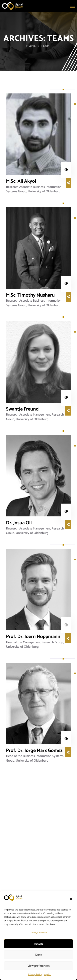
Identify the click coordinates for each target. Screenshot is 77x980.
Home (31, 46)
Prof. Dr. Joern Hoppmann (33, 637)
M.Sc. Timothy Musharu (30, 295)
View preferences (38, 966)
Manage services (39, 932)
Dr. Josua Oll (19, 523)
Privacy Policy (35, 974)
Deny (39, 955)
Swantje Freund (22, 409)
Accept (38, 944)
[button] (71, 899)
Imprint (47, 974)
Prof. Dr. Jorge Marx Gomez (34, 751)
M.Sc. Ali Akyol (21, 181)
